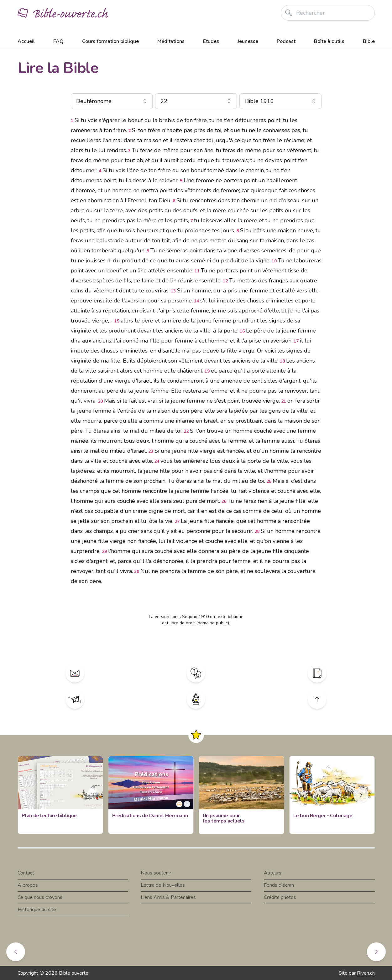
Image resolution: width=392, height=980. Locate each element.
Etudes (211, 41)
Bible (369, 41)
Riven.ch (366, 973)
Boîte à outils (329, 41)
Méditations (171, 41)
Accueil (26, 41)
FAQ (58, 41)
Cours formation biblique (110, 41)
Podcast (286, 41)
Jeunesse (248, 41)
